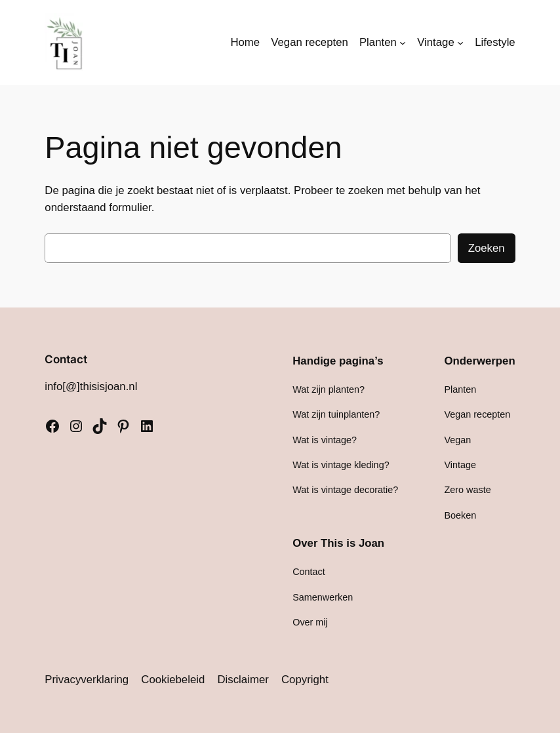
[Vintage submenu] (460, 43)
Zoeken (487, 248)
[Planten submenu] (403, 43)
